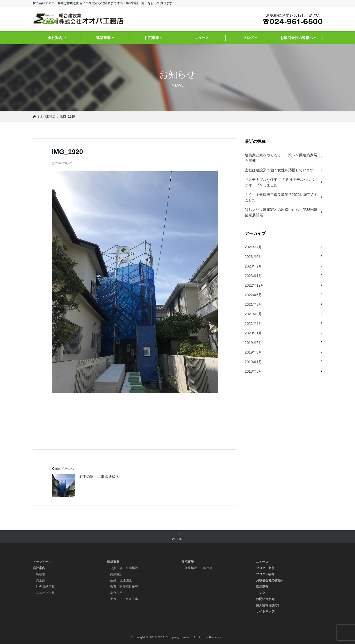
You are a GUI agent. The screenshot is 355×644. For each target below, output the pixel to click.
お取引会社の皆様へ (297, 38)
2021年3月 (254, 314)
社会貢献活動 (45, 587)
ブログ (248, 38)
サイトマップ (265, 611)
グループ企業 (45, 593)
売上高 (41, 580)
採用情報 (262, 587)
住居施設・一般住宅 (199, 568)
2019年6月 (254, 343)
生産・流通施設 (121, 580)
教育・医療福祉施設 (124, 587)
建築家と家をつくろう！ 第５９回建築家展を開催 (281, 158)
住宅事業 (152, 38)
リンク (261, 593)
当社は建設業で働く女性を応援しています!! (280, 170)
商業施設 (116, 574)
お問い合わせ (265, 599)
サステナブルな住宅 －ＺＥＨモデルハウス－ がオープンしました (282, 182)
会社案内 (55, 38)
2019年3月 (254, 352)
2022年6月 (254, 295)
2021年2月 (254, 324)
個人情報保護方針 (268, 605)
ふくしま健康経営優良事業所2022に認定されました (281, 197)
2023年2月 (254, 266)
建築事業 (103, 38)
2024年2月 (254, 247)
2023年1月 (254, 276)
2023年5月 (254, 257)
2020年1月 (254, 333)
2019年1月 (254, 362)
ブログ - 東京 (265, 568)
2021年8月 (254, 304)
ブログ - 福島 (265, 574)
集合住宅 (116, 593)
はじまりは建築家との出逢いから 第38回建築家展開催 (281, 212)
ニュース (202, 38)
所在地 (41, 574)
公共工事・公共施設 (124, 568)
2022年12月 (255, 285)
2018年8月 (254, 371)
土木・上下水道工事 (124, 599)
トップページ (42, 562)
